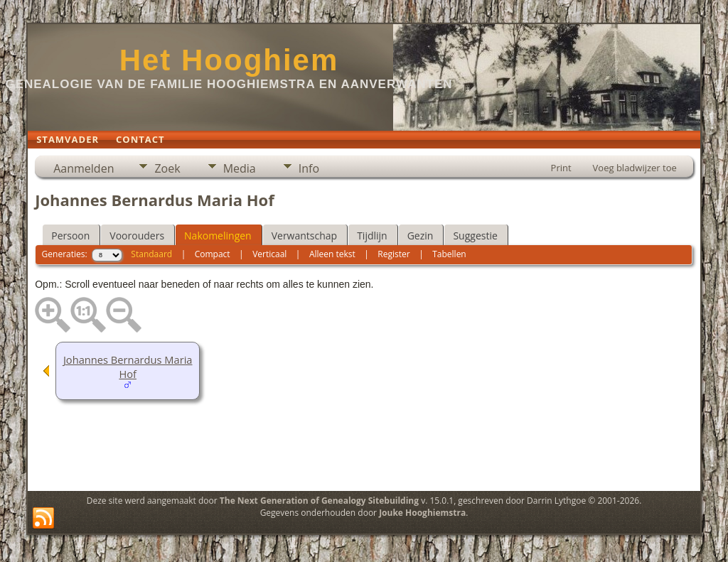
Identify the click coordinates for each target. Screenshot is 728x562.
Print (561, 168)
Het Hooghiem (229, 60)
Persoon (70, 236)
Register (394, 254)
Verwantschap (304, 236)
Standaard (151, 254)
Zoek (167, 168)
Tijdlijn (372, 236)
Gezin (421, 236)
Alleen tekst (332, 254)
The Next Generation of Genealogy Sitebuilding (319, 501)
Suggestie (475, 236)
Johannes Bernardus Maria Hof (128, 367)
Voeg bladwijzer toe (635, 168)
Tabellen (449, 254)
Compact (213, 254)
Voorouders (137, 236)
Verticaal (269, 254)
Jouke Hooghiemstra (422, 513)
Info (309, 168)
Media (240, 168)
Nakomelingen (218, 236)
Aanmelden (84, 168)
